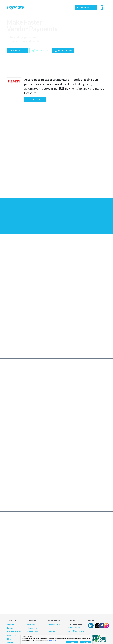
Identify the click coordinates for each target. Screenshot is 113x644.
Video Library (32, 632)
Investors (11, 628)
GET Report (35, 100)
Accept (72, 642)
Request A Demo (54, 624)
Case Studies (32, 628)
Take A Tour (40, 50)
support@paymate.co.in (77, 631)
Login (69, 8)
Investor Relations (57, 7)
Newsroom (11, 635)
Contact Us (52, 632)
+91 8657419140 (74, 628)
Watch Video (63, 50)
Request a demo (86, 8)
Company (11, 624)
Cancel (86, 642)
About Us (30, 7)
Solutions (42, 8)
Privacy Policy (52, 640)
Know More (18, 50)
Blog (9, 639)
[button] (102, 8)
